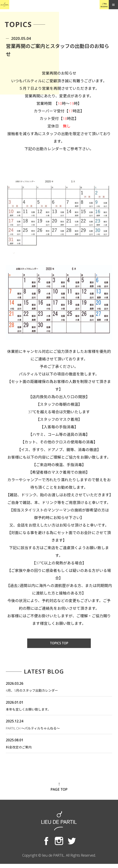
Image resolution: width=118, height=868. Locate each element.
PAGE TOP (59, 791)
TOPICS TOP (59, 643)
